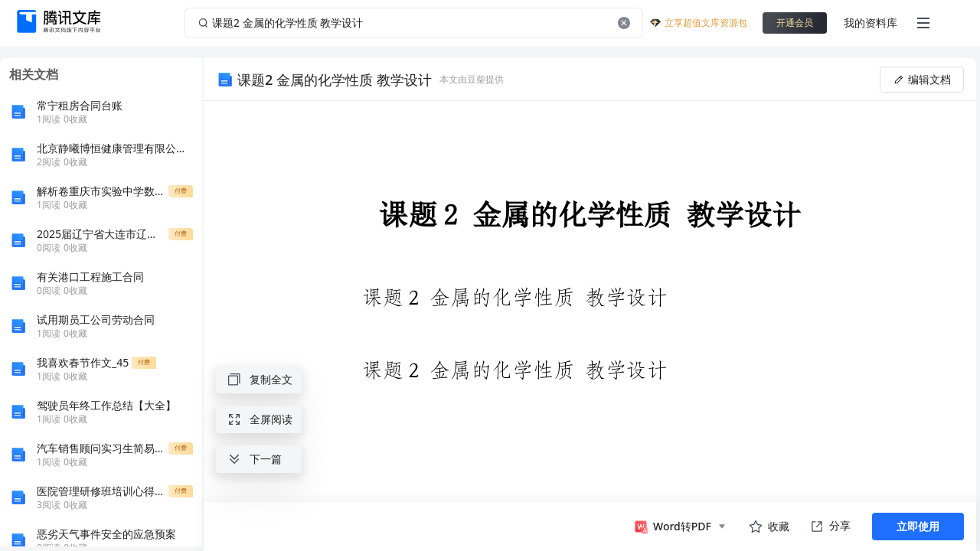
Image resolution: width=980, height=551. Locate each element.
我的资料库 (871, 23)
